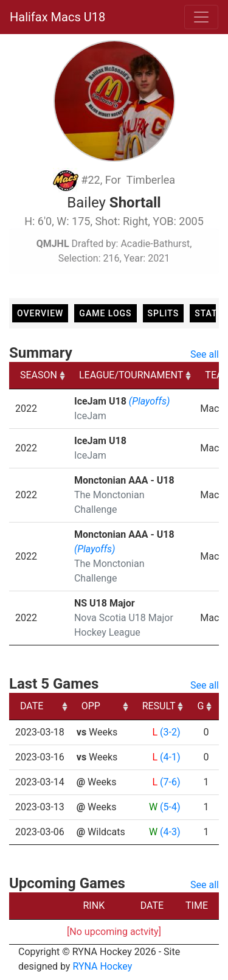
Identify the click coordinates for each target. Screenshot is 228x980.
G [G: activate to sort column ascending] (200, 706)
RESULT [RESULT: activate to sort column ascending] (159, 706)
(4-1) (170, 757)
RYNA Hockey (102, 966)
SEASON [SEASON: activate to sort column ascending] (39, 375)
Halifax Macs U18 (57, 17)
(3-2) (170, 732)
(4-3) (170, 832)
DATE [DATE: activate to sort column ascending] (32, 706)
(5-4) (170, 807)
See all (205, 354)
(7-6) (170, 782)
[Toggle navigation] (201, 17)
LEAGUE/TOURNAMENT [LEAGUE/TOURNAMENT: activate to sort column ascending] (131, 375)
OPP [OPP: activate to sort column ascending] (91, 706)
